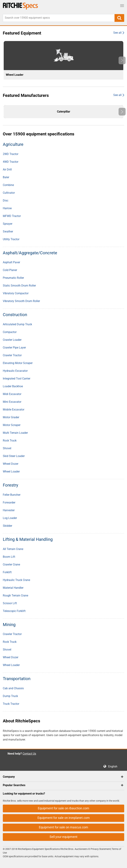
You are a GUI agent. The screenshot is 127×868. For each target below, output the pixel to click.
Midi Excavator (12, 394)
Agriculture (13, 144)
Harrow (7, 208)
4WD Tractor (11, 162)
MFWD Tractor (12, 216)
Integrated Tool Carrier (17, 379)
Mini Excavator (12, 402)
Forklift (7, 572)
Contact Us (29, 754)
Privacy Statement (101, 849)
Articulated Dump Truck (17, 324)
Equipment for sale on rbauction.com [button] (64, 808)
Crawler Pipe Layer (14, 348)
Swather (8, 231)
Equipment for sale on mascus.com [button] (64, 827)
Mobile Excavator (14, 410)
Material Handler (13, 588)
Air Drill (7, 169)
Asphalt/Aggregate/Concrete (30, 253)
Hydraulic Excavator (15, 371)
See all (117, 33)
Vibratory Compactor (16, 293)
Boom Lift (9, 557)
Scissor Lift (10, 603)
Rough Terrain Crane (15, 595)
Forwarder (9, 503)
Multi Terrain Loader (15, 433)
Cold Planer (10, 270)
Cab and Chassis (13, 688)
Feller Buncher (12, 495)
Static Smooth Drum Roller (19, 286)
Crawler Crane (11, 564)
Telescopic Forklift (14, 611)
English (114, 766)
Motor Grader (11, 417)
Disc (6, 200)
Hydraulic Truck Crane (16, 580)
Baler (6, 177)
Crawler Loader (12, 340)
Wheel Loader (11, 472)
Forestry (10, 485)
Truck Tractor (11, 704)
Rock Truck (10, 441)
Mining (9, 625)
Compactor (10, 332)
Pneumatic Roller (13, 278)
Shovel (7, 448)
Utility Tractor (11, 239)
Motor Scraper (12, 425)
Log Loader (10, 518)
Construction (15, 315)
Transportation (17, 679)
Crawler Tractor (12, 355)
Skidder (7, 526)
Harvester (9, 510)
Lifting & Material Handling (28, 539)
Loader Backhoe (13, 386)
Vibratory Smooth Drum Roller (21, 301)
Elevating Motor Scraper (18, 363)
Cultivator (9, 193)
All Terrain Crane (13, 549)
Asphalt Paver (11, 262)
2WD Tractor (11, 154)
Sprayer (8, 224)
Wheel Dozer (11, 464)
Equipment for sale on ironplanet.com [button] (64, 818)
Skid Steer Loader (14, 456)
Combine (8, 185)
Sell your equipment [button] (64, 837)
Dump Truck (10, 696)
